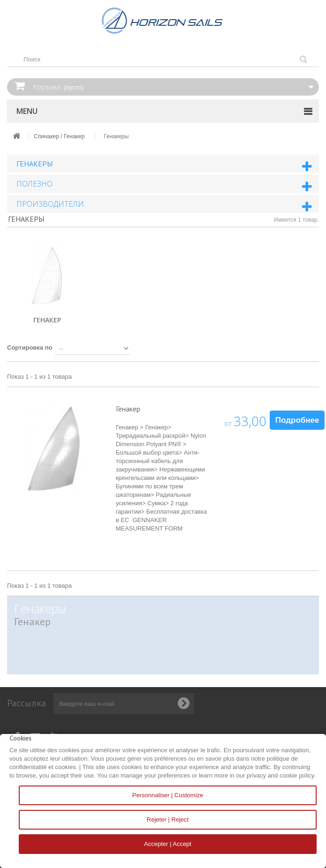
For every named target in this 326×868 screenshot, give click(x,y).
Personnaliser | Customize (168, 795)
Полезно (34, 184)
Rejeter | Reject (168, 819)
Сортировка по (30, 348)
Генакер (47, 320)
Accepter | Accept (168, 844)
